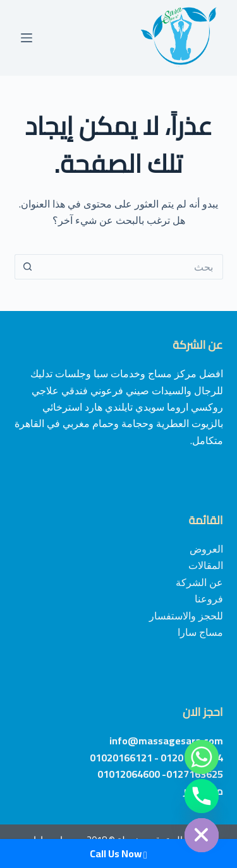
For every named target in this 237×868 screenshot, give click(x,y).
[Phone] (202, 796)
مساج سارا (200, 632)
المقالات (206, 565)
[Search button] (27, 267)
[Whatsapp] (202, 757)
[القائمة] (27, 38)
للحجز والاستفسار (186, 616)
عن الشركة (199, 582)
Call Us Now (118, 853)
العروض (206, 549)
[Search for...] (131, 267)
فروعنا (209, 599)
